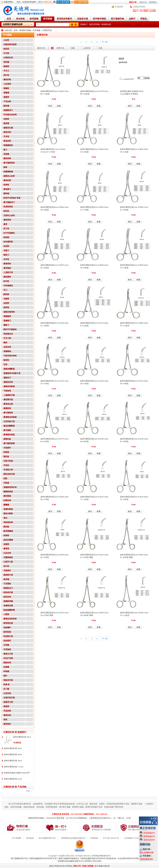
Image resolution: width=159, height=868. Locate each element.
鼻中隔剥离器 (9, 443)
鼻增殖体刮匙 (9, 435)
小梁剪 (6, 614)
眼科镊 (6, 106)
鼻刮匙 (6, 527)
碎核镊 (6, 671)
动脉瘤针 (7, 628)
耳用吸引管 (8, 470)
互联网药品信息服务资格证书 (73, 838)
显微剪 (6, 97)
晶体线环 (7, 641)
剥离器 (6, 452)
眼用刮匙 (7, 632)
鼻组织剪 (7, 180)
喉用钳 (6, 360)
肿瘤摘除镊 (8, 172)
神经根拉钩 (8, 522)
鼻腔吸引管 (8, 575)
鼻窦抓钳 (7, 408)
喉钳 (5, 343)
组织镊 (6, 62)
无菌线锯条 (8, 557)
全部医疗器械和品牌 (13, 24)
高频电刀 (84, 24)
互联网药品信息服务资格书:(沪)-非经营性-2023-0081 (79, 861)
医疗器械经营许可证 (47, 838)
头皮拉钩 (7, 693)
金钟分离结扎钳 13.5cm (14, 767)
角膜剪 (6, 544)
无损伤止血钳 (9, 215)
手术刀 (6, 71)
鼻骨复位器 (8, 404)
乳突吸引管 (8, 636)
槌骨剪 (6, 706)
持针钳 (6, 75)
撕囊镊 (6, 505)
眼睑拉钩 (7, 663)
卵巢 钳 (7, 685)
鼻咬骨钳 (7, 220)
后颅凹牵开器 (9, 698)
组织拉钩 (7, 597)
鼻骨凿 (6, 549)
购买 (50, 106)
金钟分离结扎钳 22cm (13, 779)
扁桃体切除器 (9, 386)
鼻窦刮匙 (7, 439)
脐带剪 (6, 307)
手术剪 (6, 53)
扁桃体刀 (7, 378)
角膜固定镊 (8, 606)
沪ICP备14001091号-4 (101, 856)
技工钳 (6, 229)
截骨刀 (6, 255)
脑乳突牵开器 (9, 474)
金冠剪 (6, 246)
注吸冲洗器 (8, 461)
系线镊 (6, 154)
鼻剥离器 (7, 496)
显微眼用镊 (8, 601)
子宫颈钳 (7, 584)
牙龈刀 (6, 251)
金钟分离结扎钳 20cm (22, 737)
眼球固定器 (8, 623)
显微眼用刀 (8, 110)
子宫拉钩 (7, 101)
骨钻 (5, 518)
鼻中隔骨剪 (8, 413)
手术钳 (6, 137)
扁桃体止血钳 (9, 176)
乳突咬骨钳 (8, 207)
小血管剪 (7, 84)
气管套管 (7, 391)
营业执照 (30, 838)
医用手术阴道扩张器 (12, 198)
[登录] (40, 2)
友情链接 (94, 838)
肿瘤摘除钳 (8, 145)
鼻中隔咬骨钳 (9, 163)
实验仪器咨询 (149, 840)
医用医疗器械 (25, 30)
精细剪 (6, 66)
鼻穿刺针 (7, 724)
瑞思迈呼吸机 (95, 24)
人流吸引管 (8, 272)
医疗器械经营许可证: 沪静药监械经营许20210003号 (33, 858)
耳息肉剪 (7, 711)
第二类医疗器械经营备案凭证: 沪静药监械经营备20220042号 (80, 858)
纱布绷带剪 (8, 242)
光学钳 (6, 259)
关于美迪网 (16, 838)
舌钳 (5, 364)
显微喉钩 (7, 351)
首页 (16, 30)
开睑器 (6, 483)
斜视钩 (6, 535)
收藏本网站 (8, 2)
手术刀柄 (7, 338)
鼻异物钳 (7, 268)
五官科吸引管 (9, 421)
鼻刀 (5, 150)
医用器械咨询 (149, 833)
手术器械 (36, 30)
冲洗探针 (7, 448)
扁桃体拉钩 (8, 382)
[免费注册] (48, 2)
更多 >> (29, 791)
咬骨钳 (6, 185)
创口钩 (6, 566)
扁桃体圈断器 (9, 369)
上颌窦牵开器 (9, 395)
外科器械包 (8, 286)
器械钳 (6, 88)
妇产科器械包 (9, 233)
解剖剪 (6, 294)
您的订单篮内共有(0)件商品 (61, 866)
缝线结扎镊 (8, 128)
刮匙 (5, 478)
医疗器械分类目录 (102, 866)
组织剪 (6, 49)
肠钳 (5, 167)
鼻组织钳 (7, 80)
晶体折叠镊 (8, 540)
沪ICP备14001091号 (111, 838)
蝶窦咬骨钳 (8, 492)
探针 (5, 676)
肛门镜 (6, 689)
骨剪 (5, 720)
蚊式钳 (6, 281)
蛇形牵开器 (8, 592)
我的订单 (133, 2)
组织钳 (6, 211)
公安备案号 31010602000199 (136, 838)
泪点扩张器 (8, 658)
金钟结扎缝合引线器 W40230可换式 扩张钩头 (17, 773)
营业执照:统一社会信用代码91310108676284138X (127, 858)
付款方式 (143, 2)
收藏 (59, 106)
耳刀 (5, 290)
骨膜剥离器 (8, 509)
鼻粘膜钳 (7, 277)
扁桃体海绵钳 (9, 312)
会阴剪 (6, 303)
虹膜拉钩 (7, 500)
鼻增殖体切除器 (10, 417)
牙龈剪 (6, 299)
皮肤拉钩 (7, 347)
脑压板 (6, 457)
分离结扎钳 (47, 30)
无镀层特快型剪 (10, 44)
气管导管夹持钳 (10, 356)
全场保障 (119, 7)
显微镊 (6, 93)
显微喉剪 (7, 316)
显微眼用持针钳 (10, 487)
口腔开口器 (8, 562)
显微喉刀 (7, 321)
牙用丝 (6, 465)
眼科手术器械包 (10, 329)
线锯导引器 (8, 702)
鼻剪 (5, 224)
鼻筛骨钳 (7, 264)
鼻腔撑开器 (8, 400)
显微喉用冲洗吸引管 (12, 373)
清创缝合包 (8, 334)
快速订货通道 (88, 866)
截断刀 (6, 325)
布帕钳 (6, 119)
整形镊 (6, 123)
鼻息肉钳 (7, 141)
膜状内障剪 (8, 514)
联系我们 (153, 2)
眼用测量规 (8, 531)
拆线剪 (6, 237)
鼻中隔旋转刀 (9, 202)
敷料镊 (6, 194)
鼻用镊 (6, 579)
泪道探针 (7, 571)
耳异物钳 (7, 649)
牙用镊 (6, 645)
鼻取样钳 (7, 158)
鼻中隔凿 (7, 430)
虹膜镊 (6, 667)
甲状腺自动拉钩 (10, 115)
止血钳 (6, 40)
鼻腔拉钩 (7, 715)
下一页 (105, 42)
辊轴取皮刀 (8, 588)
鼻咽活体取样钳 (10, 619)
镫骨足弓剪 (8, 654)
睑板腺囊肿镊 (9, 610)
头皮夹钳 (7, 553)
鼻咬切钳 (7, 132)
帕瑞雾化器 (106, 24)
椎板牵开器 (8, 680)
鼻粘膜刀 (7, 189)
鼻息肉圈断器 (9, 426)
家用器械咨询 (149, 836)
